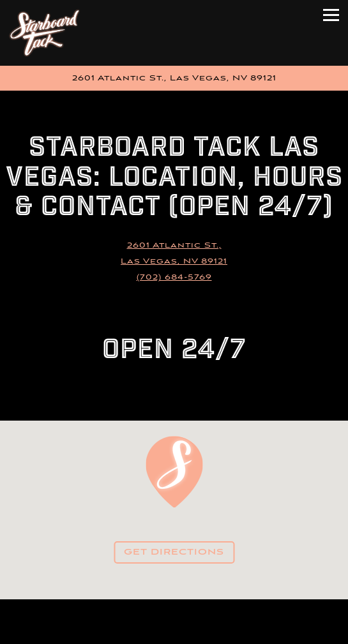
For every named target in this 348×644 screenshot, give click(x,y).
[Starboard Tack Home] (47, 33)
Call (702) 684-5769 (174, 610)
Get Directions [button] (174, 552)
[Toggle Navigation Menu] (331, 15)
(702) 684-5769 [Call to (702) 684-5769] (174, 277)
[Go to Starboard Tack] (174, 78)
